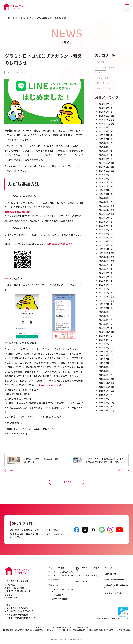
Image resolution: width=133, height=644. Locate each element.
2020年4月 (104, 343)
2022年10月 (104, 261)
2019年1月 (104, 375)
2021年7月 (104, 312)
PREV (12, 471)
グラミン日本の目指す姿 (62, 576)
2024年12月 (104, 163)
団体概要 (55, 579)
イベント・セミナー (106, 67)
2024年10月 (104, 171)
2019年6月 (104, 359)
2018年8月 (104, 395)
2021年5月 (104, 316)
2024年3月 (104, 194)
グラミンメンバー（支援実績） (88, 569)
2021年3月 (104, 324)
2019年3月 (104, 367)
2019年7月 (104, 355)
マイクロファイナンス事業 (62, 590)
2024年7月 (104, 178)
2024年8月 (104, 174)
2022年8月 (104, 269)
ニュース (9, 72)
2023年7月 (104, 226)
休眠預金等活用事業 (60, 599)
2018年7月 (104, 398)
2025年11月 (104, 119)
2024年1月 (104, 202)
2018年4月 (104, 406)
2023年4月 (104, 237)
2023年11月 (104, 210)
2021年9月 (104, 304)
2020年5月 (104, 340)
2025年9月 (104, 127)
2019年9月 (104, 351)
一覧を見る (67, 482)
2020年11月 (104, 332)
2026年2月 (104, 112)
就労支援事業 (57, 595)
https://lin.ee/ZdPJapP (17, 212)
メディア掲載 (103, 78)
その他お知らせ (104, 88)
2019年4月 (104, 363)
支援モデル (53, 585)
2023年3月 (104, 241)
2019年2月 (104, 371)
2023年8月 (104, 222)
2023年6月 (104, 229)
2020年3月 (104, 347)
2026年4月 (104, 104)
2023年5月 (104, 233)
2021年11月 (104, 296)
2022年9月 (104, 265)
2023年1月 (104, 249)
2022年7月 (104, 273)
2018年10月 (104, 387)
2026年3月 (104, 108)
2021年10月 (104, 300)
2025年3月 (104, 151)
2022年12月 (104, 253)
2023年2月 (104, 245)
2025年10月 (104, 123)
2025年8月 (104, 131)
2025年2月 (104, 155)
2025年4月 (104, 147)
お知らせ (22, 18)
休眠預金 (101, 62)
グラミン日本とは (56, 568)
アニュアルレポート (106, 83)
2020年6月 (104, 336)
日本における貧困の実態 (62, 572)
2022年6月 (104, 277)
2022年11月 (104, 257)
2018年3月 (104, 410)
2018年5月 (104, 402)
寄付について (82, 581)
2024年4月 (104, 190)
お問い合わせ (110, 574)
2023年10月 (104, 214)
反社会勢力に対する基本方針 (116, 586)
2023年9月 (104, 218)
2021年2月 (104, 328)
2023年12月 (104, 206)
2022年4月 (104, 285)
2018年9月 (104, 391)
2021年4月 (104, 320)
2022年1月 (104, 292)
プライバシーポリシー (114, 579)
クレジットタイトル (113, 593)
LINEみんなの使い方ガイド (62, 244)
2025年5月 (104, 143)
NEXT (121, 470)
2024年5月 (104, 186)
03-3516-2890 (11, 598)
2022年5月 (104, 281)
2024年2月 (104, 198)
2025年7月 (104, 135)
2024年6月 (104, 182)
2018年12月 (104, 379)
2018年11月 (104, 383)
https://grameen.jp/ (49, 385)
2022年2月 (104, 288)
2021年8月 (104, 308)
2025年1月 (104, 159)
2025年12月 (104, 116)
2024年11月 (104, 167)
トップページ (10, 18)
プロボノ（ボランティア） (88, 576)
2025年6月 (104, 139)
